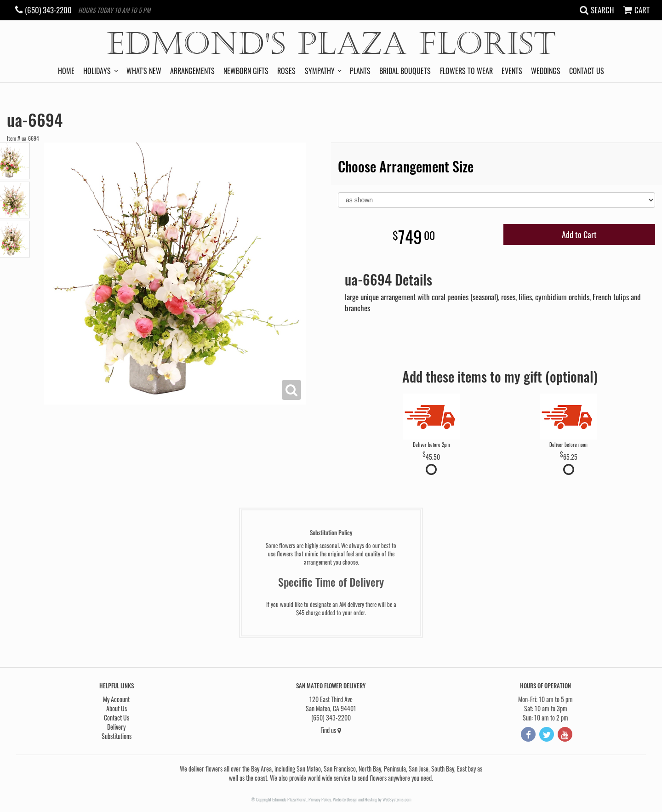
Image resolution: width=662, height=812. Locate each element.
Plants (360, 71)
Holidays (97, 71)
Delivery (116, 727)
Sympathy (320, 71)
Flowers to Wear (466, 71)
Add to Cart (579, 234)
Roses (286, 71)
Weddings (546, 71)
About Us (117, 708)
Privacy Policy (320, 799)
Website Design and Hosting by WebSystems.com (372, 799)
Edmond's (331, 44)
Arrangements (192, 71)
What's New (144, 71)
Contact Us (587, 71)
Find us (331, 730)
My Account (116, 699)
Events (512, 71)
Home (66, 71)
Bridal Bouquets (405, 71)
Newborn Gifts (246, 71)
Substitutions (117, 736)
